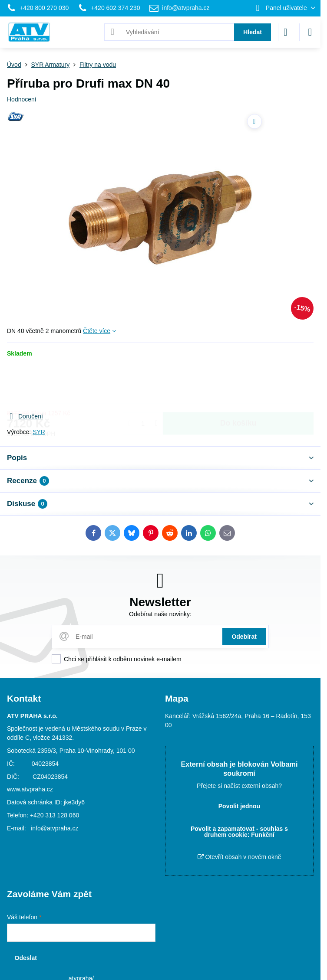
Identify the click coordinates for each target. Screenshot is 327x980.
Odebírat (244, 637)
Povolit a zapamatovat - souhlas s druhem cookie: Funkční (239, 832)
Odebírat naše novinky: (160, 614)
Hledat (253, 32)
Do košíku (238, 384)
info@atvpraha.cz (54, 828)
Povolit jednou (239, 806)
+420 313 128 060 (54, 815)
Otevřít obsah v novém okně (239, 857)
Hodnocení (22, 99)
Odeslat (26, 958)
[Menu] (310, 32)
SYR (39, 432)
